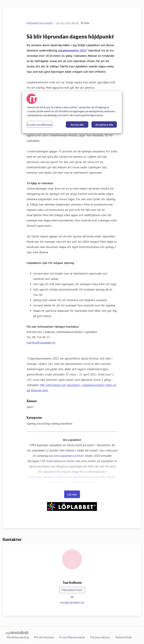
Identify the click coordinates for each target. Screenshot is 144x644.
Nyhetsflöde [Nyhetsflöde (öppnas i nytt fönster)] (124, 637)
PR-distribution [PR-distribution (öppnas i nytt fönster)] (44, 637)
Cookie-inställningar (40, 124)
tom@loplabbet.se (72, 602)
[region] (72, 112)
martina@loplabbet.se (41, 342)
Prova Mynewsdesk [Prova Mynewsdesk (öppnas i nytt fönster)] (72, 637)
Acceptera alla (104, 125)
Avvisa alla (77, 125)
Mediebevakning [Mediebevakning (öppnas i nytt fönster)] (18, 637)
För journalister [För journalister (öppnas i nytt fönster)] (100, 637)
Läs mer (72, 494)
